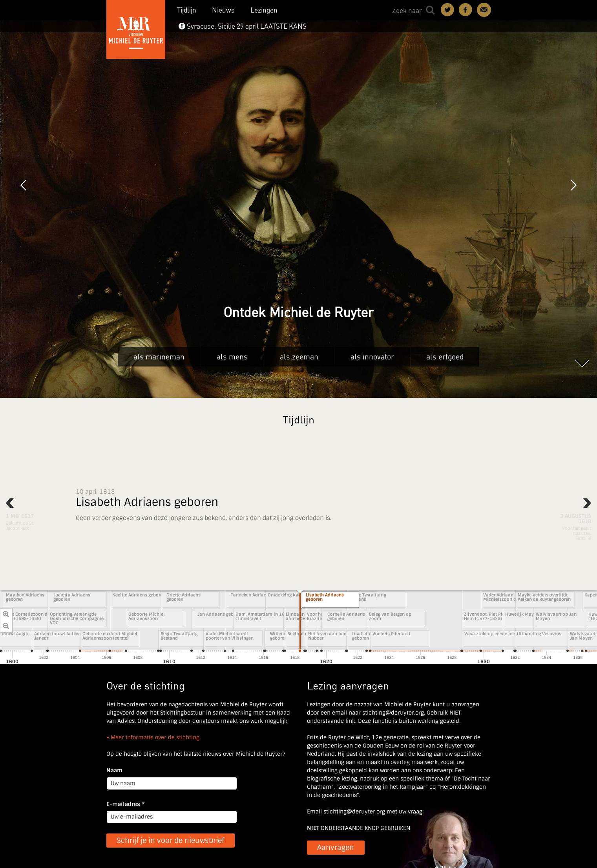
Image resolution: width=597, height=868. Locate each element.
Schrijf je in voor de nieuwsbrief (170, 841)
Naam (114, 770)
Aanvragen (336, 848)
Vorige (24, 185)
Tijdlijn (187, 10)
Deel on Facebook (466, 10)
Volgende (573, 185)
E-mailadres (126, 804)
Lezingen (264, 10)
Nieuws (223, 10)
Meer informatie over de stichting (155, 737)
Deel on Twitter (448, 10)
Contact (484, 10)
